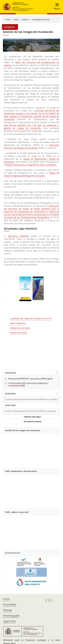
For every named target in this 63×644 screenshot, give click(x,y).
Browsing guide (11, 616)
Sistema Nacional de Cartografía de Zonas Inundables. (32, 165)
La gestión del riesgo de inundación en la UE (31, 318)
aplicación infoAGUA (18, 236)
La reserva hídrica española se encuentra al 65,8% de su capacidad (31, 399)
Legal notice (9, 621)
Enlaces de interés (19, 333)
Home (8, 19)
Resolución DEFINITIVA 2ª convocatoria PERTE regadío (31, 379)
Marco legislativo (18, 323)
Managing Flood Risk (41, 19)
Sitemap (8, 610)
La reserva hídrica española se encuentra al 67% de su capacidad (30, 411)
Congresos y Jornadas (20, 328)
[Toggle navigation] (56, 7)
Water (16, 19)
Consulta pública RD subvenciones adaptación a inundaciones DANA (28, 384)
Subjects (25, 19)
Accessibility (10, 604)
